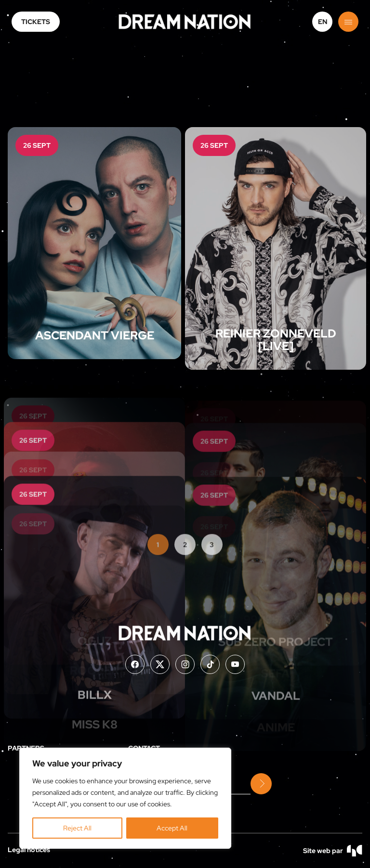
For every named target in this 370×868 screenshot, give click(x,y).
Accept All (172, 828)
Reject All (77, 828)
